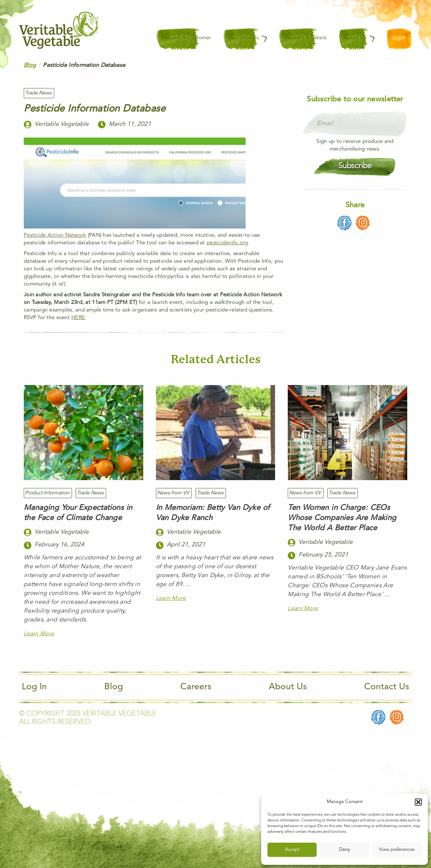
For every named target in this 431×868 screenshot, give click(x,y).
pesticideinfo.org (227, 243)
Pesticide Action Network (55, 235)
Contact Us (387, 687)
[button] (418, 802)
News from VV (173, 493)
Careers (196, 687)
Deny (344, 850)
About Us (288, 687)
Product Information (47, 493)
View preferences (397, 850)
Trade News (38, 93)
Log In (34, 687)
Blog (114, 687)
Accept (292, 850)
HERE (78, 318)
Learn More (39, 634)
